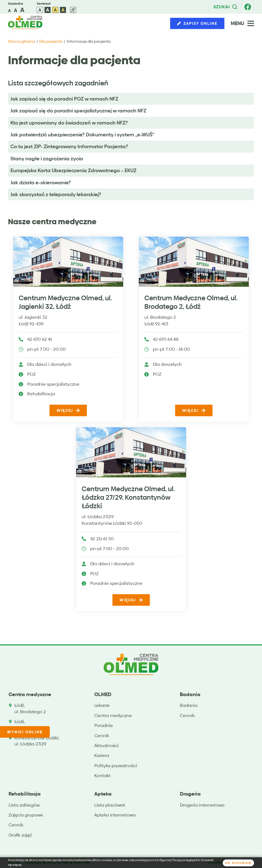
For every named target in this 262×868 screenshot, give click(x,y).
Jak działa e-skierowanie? (41, 182)
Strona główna (22, 41)
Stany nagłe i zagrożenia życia (47, 159)
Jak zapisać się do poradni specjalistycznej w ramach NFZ (78, 111)
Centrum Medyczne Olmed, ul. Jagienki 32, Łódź (65, 302)
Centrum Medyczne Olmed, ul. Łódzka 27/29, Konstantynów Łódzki (128, 497)
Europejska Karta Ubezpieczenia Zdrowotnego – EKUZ (73, 170)
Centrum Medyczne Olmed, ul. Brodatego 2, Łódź (191, 302)
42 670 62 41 (40, 340)
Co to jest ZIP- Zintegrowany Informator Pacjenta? (69, 146)
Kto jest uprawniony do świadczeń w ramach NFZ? (69, 123)
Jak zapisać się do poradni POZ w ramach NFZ (64, 99)
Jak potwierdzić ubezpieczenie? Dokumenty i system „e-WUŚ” (82, 135)
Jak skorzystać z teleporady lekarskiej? (56, 194)
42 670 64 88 (166, 340)
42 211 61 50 (102, 539)
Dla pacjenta (51, 41)
